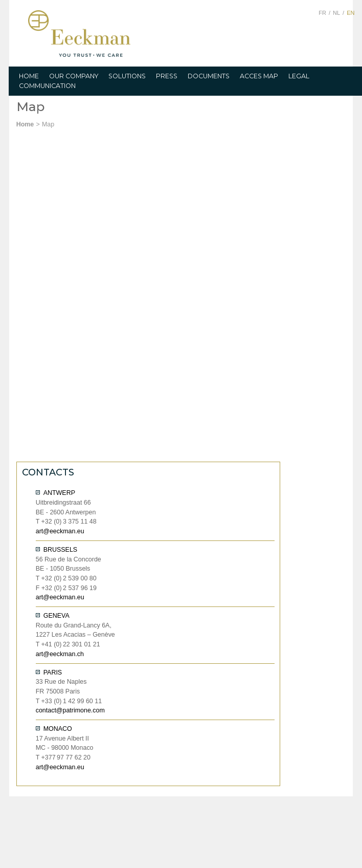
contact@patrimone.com (70, 710)
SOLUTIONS (127, 76)
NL (336, 13)
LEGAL (299, 76)
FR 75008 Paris (58, 691)
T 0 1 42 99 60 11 (69, 701)
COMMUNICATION (47, 86)
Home (25, 124)
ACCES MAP (259, 76)
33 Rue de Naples (61, 682)
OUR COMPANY (74, 76)
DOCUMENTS (209, 76)
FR (322, 13)
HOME (29, 76)
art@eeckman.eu (60, 531)
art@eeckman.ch (60, 654)
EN (350, 13)
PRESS (167, 76)
